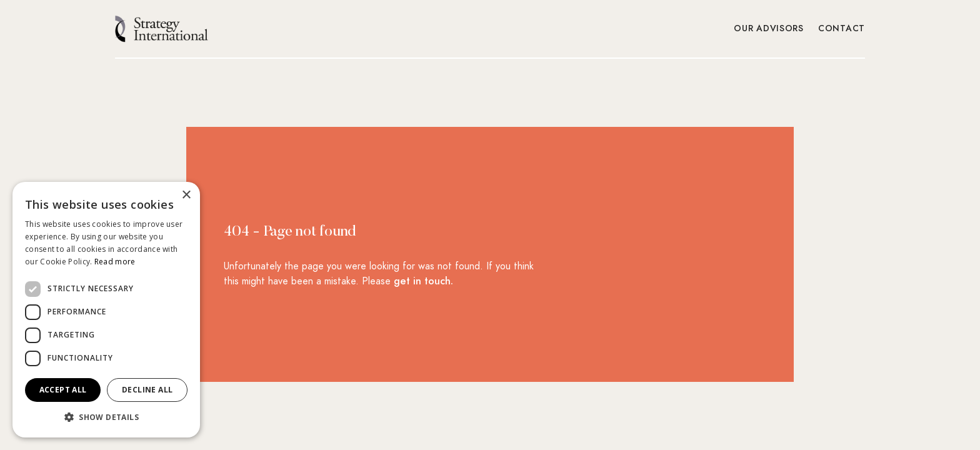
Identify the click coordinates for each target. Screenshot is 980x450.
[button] (106, 417)
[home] (162, 29)
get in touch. (423, 281)
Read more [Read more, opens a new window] (115, 262)
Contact (842, 28)
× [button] (186, 195)
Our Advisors (769, 28)
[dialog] (106, 310)
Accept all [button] (63, 390)
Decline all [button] (147, 390)
